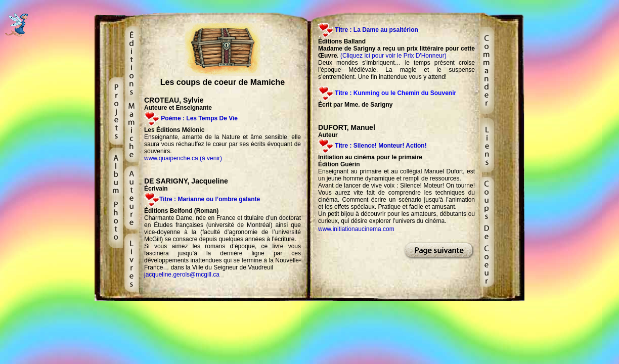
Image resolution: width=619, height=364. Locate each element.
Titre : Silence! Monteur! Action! (380, 146)
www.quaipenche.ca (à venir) (183, 158)
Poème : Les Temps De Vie (199, 118)
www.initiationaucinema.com (356, 229)
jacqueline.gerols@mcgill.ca (182, 275)
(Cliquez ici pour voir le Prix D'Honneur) (393, 56)
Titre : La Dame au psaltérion (377, 30)
